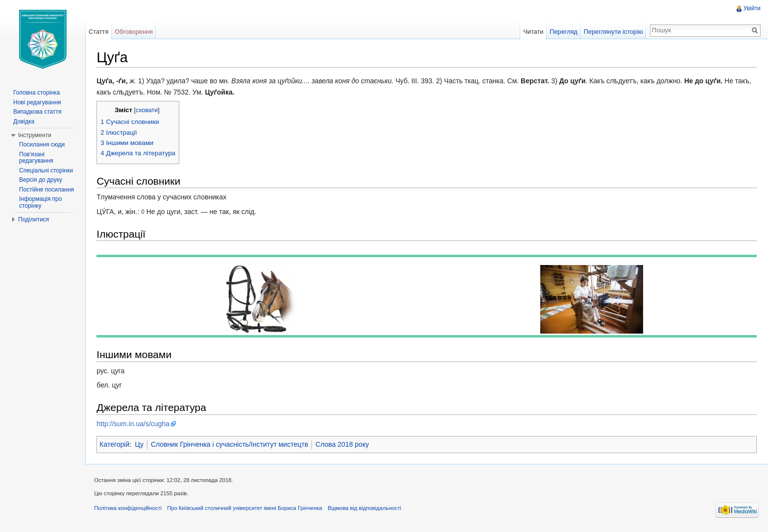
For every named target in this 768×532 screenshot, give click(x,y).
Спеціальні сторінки (46, 170)
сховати (149, 111)
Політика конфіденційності (130, 509)
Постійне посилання (47, 190)
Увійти (752, 8)
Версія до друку (41, 180)
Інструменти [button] (35, 135)
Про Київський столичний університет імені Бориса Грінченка (247, 509)
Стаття (99, 32)
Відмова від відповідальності (366, 509)
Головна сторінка (36, 93)
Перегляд (563, 32)
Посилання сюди (42, 145)
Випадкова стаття (37, 112)
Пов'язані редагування (36, 158)
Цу (141, 445)
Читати (533, 32)
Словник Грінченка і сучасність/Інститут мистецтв (231, 445)
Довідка (24, 121)
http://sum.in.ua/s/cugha (135, 424)
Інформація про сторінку (40, 202)
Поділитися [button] (34, 219)
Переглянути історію (613, 32)
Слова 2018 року (344, 445)
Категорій (116, 445)
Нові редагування (37, 102)
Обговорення (135, 32)
